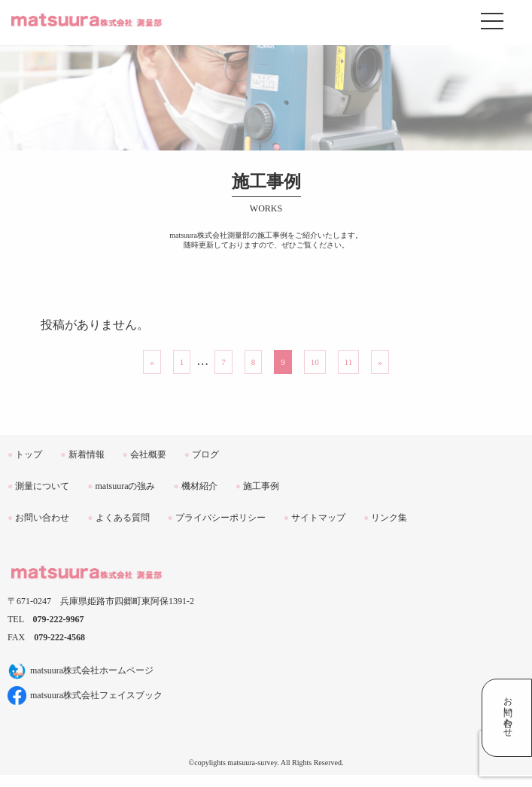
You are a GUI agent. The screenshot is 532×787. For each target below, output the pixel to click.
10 (315, 362)
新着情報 (82, 454)
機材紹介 (196, 486)
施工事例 (257, 486)
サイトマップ (315, 518)
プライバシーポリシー (217, 518)
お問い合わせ (38, 518)
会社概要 (144, 454)
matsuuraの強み (121, 486)
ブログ (202, 454)
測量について (38, 486)
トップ (25, 454)
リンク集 (385, 518)
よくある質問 (118, 518)
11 (349, 362)
